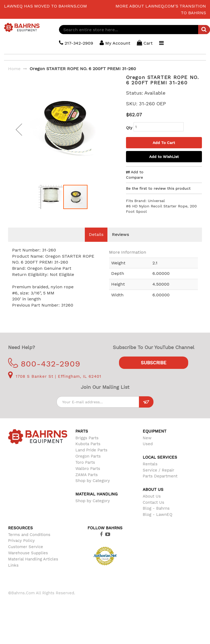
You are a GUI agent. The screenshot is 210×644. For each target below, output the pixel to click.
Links (13, 565)
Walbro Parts (88, 469)
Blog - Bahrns (156, 508)
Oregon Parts (88, 456)
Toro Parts (85, 462)
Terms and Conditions (29, 535)
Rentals (150, 464)
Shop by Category (93, 481)
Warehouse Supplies (28, 553)
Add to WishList (164, 157)
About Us (152, 496)
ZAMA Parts (87, 475)
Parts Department (160, 476)
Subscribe (154, 363)
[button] (19, 134)
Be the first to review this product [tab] (158, 188)
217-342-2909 (76, 43)
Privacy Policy (21, 541)
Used (148, 444)
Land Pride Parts (91, 450)
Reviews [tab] (120, 234)
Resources (20, 528)
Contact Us (153, 502)
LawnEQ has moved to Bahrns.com (45, 6)
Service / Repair (158, 470)
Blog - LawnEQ (157, 515)
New (147, 438)
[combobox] (134, 30)
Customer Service (26, 547)
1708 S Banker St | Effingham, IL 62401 (55, 376)
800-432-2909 (44, 364)
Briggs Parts (87, 438)
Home (14, 69)
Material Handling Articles (33, 559)
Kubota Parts (88, 444)
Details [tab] (96, 234)
